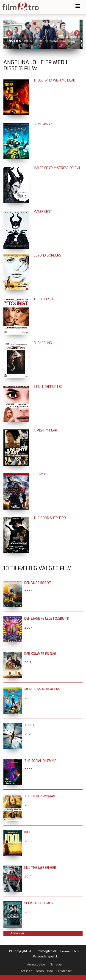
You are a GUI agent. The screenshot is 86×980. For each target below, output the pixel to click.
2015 (28, 841)
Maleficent (43, 212)
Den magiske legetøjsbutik (47, 619)
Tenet (29, 725)
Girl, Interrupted (48, 387)
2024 (28, 592)
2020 (28, 734)
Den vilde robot (38, 583)
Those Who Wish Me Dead (54, 80)
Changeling (43, 343)
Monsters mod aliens (42, 689)
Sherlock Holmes (39, 903)
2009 (28, 698)
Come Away (43, 124)
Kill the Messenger (40, 868)
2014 (28, 877)
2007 (28, 628)
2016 (28, 663)
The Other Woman (40, 796)
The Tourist (43, 299)
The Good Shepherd (50, 518)
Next (77, 33)
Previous (9, 33)
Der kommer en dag (40, 654)
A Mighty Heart (46, 430)
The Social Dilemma (40, 761)
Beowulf (41, 474)
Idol (28, 832)
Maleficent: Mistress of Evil (57, 168)
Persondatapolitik (45, 956)
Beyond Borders (47, 255)
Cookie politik (70, 951)
